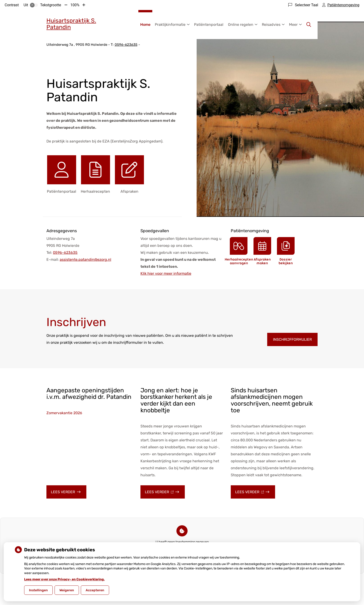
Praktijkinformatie (170, 25)
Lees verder (69, 494)
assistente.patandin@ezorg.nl (85, 260)
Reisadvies (271, 25)
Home (145, 25)
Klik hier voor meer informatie (166, 273)
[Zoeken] (309, 25)
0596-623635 (65, 253)
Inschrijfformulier (292, 339)
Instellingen (38, 590)
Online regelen (241, 25)
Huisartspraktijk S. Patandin (71, 24)
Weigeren (67, 590)
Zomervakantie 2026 (64, 413)
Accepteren (95, 590)
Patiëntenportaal (209, 25)
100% (75, 5)
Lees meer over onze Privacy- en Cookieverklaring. (64, 579)
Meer (293, 25)
